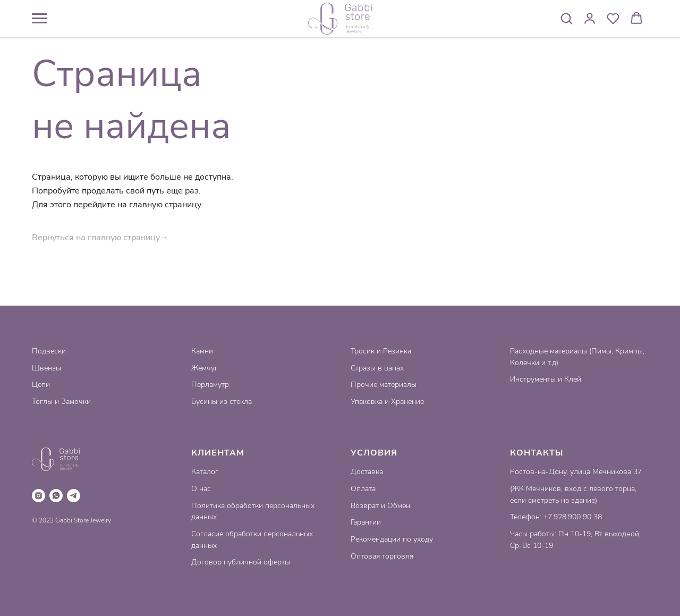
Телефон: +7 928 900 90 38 (556, 517)
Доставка (367, 472)
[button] (566, 18)
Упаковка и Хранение (387, 402)
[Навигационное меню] (39, 19)
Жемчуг (205, 368)
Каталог (205, 472)
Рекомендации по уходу (392, 539)
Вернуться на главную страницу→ (100, 238)
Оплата (363, 489)
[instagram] (39, 496)
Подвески (49, 351)
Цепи (41, 385)
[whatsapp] (56, 496)
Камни (202, 351)
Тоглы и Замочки (61, 402)
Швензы (46, 368)
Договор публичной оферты (241, 562)
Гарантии (366, 522)
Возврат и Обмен (380, 506)
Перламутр (210, 385)
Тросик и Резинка (381, 351)
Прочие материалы (384, 385)
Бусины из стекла (222, 402)
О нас (201, 489)
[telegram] (74, 496)
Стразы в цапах (377, 368)
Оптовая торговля (382, 556)
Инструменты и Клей (546, 379)
